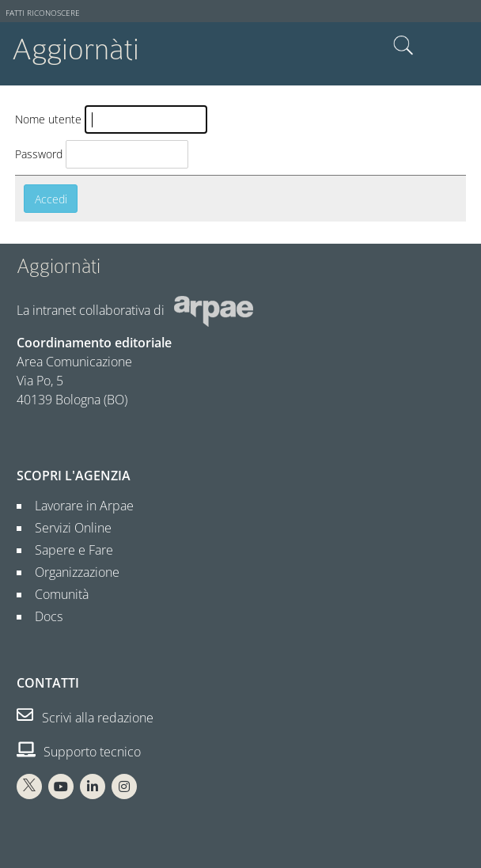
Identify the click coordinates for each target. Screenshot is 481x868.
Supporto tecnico (79, 752)
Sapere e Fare (68, 550)
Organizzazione (71, 572)
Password (39, 154)
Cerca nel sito (403, 46)
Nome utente (48, 119)
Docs (42, 616)
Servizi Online (67, 528)
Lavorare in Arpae (78, 506)
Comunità (55, 594)
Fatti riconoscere (43, 13)
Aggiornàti (76, 49)
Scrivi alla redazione (85, 718)
